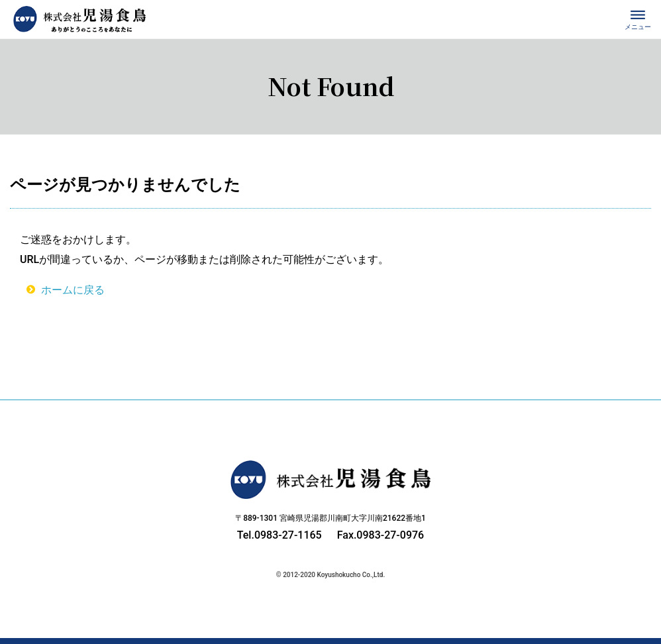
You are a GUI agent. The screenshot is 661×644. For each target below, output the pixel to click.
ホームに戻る (73, 290)
